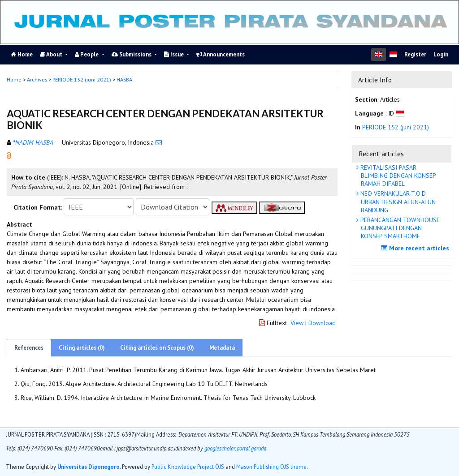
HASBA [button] (124, 79)
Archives (37, 79)
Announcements (221, 54)
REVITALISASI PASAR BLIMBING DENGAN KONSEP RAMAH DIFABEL (397, 176)
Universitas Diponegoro (89, 467)
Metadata (222, 348)
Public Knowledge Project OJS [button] (188, 467)
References (29, 348)
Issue (175, 54)
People (87, 54)
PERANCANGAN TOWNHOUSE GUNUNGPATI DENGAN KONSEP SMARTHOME (399, 228)
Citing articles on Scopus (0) (157, 348)
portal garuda (251, 448)
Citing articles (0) (82, 348)
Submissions (132, 54)
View (297, 323)
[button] (9, 155)
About (52, 54)
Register (415, 54)
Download (322, 323)
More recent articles (416, 248)
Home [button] (14, 79)
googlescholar (219, 448)
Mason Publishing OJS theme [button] (271, 467)
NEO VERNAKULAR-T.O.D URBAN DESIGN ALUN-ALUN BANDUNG (397, 202)
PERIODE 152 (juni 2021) (82, 79)
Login (441, 54)
